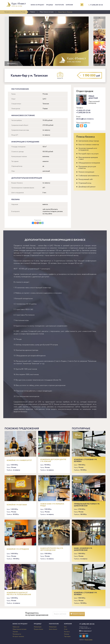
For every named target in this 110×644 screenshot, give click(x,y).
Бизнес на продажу (37, 5)
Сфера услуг (16, 627)
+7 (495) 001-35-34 (96, 5)
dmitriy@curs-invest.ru (85, 119)
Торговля (15, 632)
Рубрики (33, 12)
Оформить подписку (77, 614)
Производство (17, 634)
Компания (69, 5)
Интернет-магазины (18, 637)
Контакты (67, 632)
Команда (67, 634)
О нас (66, 629)
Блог (65, 627)
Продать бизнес (38, 629)
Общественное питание (47, 12)
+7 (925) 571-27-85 (83, 111)
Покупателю (59, 5)
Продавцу (50, 5)
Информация (38, 627)
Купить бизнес (53, 629)
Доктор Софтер (89, 640)
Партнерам (67, 637)
